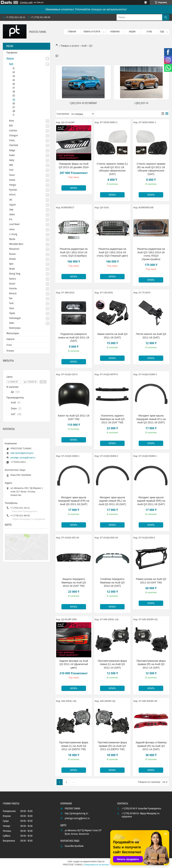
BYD (11, 126)
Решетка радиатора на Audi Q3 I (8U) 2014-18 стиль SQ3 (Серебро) (74, 252)
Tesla (12, 308)
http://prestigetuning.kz (22, 453)
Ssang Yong (15, 274)
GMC (11, 165)
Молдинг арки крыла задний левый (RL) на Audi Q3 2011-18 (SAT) (112, 501)
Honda (12, 180)
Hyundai (13, 190)
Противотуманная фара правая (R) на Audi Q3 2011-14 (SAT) (151, 664)
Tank (11, 303)
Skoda (12, 269)
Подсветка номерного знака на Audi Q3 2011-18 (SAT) (74, 337)
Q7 (14, 107)
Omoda (12, 259)
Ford (11, 170)
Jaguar (13, 205)
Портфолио (12, 53)
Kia (11, 219)
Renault (13, 294)
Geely (12, 160)
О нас (149, 32)
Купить (74, 188)
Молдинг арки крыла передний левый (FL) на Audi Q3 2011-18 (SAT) (151, 419)
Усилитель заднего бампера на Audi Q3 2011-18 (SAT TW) (112, 419)
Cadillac (13, 131)
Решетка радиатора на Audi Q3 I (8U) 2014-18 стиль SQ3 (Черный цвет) (112, 252)
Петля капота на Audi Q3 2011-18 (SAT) (151, 336)
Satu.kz (101, 862)
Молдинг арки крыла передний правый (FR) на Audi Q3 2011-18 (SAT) (74, 501)
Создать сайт (26, 2)
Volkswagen (15, 318)
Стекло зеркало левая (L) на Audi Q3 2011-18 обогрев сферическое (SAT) (112, 169)
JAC (11, 200)
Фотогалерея (13, 333)
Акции (132, 32)
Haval (12, 175)
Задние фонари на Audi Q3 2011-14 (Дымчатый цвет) (74, 664)
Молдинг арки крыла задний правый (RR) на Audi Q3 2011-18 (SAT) (151, 501)
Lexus (12, 229)
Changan (14, 136)
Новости (10, 339)
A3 (14, 72)
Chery (12, 140)
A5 (14, 80)
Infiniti (12, 195)
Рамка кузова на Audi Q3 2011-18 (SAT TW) (151, 581)
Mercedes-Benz (16, 244)
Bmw (11, 121)
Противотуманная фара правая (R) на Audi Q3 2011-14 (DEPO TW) (112, 746)
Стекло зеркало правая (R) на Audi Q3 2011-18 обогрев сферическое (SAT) (151, 169)
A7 (14, 88)
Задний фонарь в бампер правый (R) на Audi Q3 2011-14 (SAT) (151, 746)
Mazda (12, 239)
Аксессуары (15, 328)
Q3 (14, 100)
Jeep (11, 210)
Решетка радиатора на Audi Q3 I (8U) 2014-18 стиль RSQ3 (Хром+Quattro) (151, 254)
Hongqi (13, 185)
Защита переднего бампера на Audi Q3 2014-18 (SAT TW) (74, 582)
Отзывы (10, 351)
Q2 (14, 96)
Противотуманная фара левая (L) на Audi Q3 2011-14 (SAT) (112, 664)
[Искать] (166, 17)
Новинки (115, 32)
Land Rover (14, 224)
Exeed (12, 155)
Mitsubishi (14, 249)
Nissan (12, 254)
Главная (72, 32)
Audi (84, 46)
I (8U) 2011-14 (141, 103)
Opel (11, 264)
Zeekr (12, 323)
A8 (14, 92)
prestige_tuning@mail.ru (23, 458)
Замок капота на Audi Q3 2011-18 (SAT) (112, 336)
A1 (14, 68)
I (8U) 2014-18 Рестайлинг (83, 103)
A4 (14, 76)
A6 (14, 84)
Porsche (13, 289)
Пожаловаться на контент (96, 865)
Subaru (13, 279)
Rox (11, 298)
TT (14, 115)
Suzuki (12, 284)
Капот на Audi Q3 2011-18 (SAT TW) (74, 417)
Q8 (14, 111)
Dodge (12, 150)
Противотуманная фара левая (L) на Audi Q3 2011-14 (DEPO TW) (74, 746)
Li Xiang (13, 234)
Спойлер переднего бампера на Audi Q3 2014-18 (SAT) (112, 582)
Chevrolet (14, 145)
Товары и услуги (92, 32)
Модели (10, 58)
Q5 (14, 104)
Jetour (12, 215)
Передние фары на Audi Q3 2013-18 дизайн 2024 (74, 165)
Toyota (12, 313)
